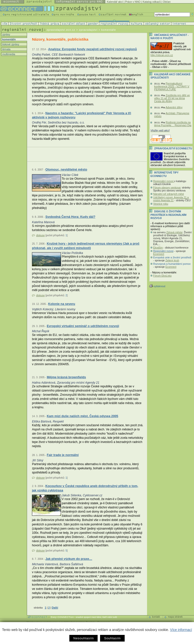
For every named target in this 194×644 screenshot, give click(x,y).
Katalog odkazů (152, 2)
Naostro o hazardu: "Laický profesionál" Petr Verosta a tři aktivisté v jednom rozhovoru (82, 115)
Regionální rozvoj (164, 181)
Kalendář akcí (115, 2)
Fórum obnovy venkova (167, 188)
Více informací (181, 630)
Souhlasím (112, 638)
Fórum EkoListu (162, 276)
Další (55, 608)
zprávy (6, 34)
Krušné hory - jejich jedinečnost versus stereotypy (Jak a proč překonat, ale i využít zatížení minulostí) (86, 246)
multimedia (8, 54)
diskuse (40, 235)
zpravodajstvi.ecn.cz (61, 30)
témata (6, 49)
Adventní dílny (174, 107)
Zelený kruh (172, 260)
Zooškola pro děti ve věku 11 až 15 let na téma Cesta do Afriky (172, 98)
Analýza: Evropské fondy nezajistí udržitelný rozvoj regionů (93, 49)
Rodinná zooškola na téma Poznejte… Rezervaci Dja (173, 124)
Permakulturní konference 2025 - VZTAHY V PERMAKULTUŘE (172, 86)
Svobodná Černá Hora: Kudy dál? (70, 217)
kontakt (156, 617)
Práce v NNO (133, 2)
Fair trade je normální (63, 455)
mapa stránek (175, 617)
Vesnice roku (161, 204)
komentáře (9, 39)
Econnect (159, 254)
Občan (167, 2)
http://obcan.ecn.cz (162, 55)
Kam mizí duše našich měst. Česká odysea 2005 (82, 416)
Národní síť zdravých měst (169, 194)
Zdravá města (174, 232)
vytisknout (157, 286)
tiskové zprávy (10, 44)
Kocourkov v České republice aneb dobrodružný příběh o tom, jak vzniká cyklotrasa (85, 488)
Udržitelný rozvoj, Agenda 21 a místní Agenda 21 (171, 199)
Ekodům (158, 248)
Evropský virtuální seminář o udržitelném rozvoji (83, 326)
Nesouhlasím (83, 638)
